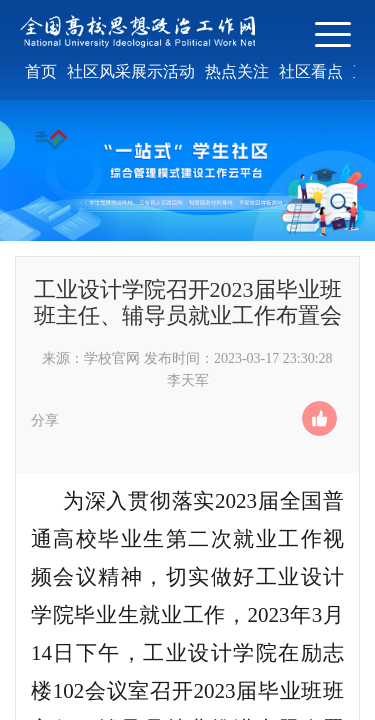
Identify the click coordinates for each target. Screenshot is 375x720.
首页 (41, 71)
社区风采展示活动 (131, 71)
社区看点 (311, 71)
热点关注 (237, 71)
